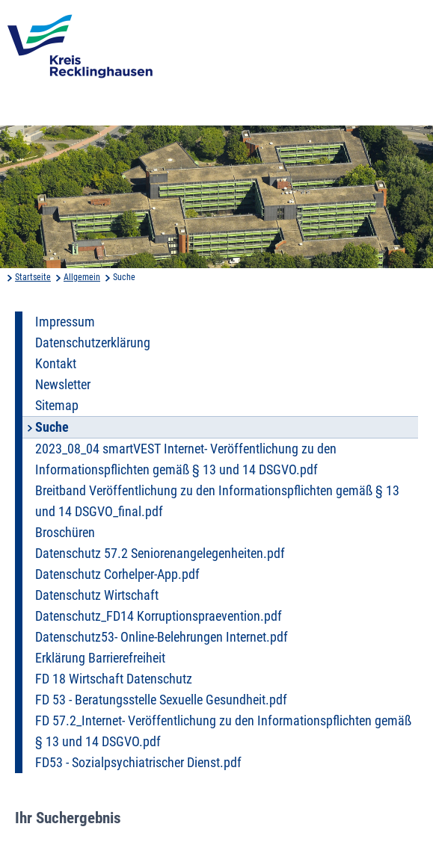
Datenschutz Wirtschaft (97, 595)
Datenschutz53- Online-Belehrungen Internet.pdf (162, 637)
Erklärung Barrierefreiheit (100, 658)
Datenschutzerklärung (93, 343)
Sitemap (57, 406)
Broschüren (65, 533)
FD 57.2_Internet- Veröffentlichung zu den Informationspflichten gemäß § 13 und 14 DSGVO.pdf (223, 731)
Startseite (33, 277)
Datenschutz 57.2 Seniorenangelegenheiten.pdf (160, 554)
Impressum (65, 322)
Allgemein (82, 277)
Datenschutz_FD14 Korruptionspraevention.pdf (159, 616)
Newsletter (63, 385)
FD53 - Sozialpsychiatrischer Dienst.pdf (138, 763)
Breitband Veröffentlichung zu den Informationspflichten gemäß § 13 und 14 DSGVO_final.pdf (217, 501)
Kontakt (56, 364)
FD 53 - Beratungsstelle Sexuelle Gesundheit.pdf (161, 700)
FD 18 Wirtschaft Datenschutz (114, 679)
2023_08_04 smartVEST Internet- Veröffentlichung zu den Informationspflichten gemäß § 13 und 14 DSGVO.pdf (186, 459)
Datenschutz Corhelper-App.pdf (117, 574)
